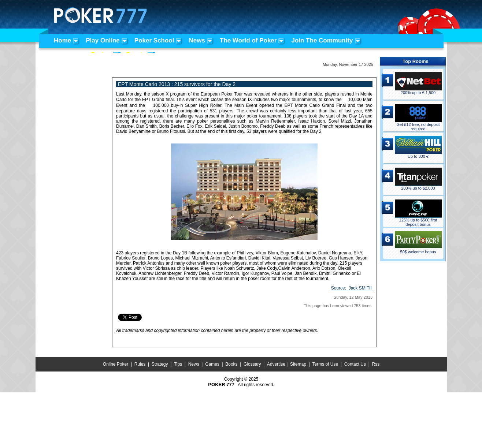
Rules (140, 364)
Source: (352, 288)
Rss (376, 364)
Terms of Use (325, 364)
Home (62, 40)
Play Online (103, 40)
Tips (178, 364)
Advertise (276, 364)
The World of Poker (248, 40)
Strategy (160, 364)
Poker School (154, 40)
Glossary (252, 364)
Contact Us (355, 364)
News (197, 40)
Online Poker (116, 364)
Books (231, 364)
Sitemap (298, 364)
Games (212, 364)
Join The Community (322, 40)
